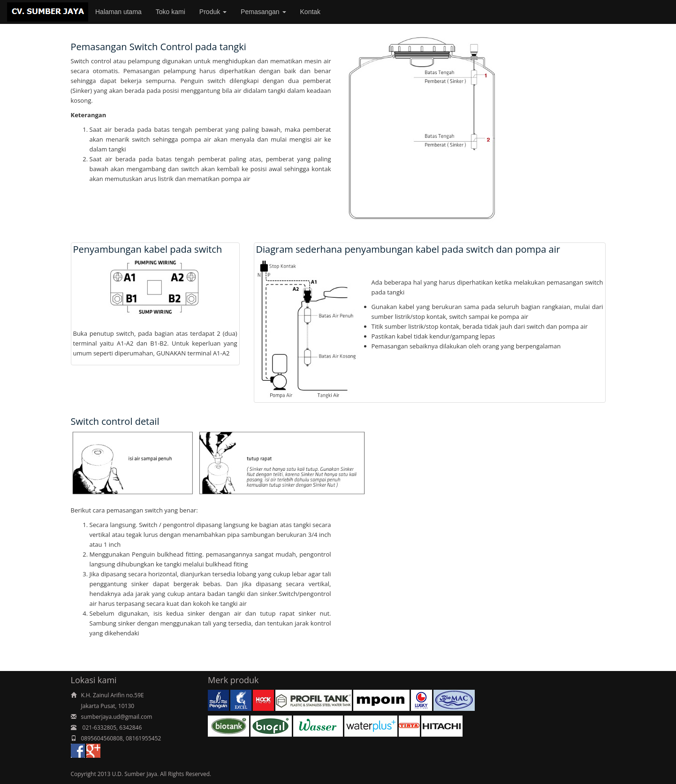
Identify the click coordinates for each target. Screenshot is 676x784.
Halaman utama (118, 12)
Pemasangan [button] (263, 12)
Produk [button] (213, 12)
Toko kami (171, 12)
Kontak (311, 12)
